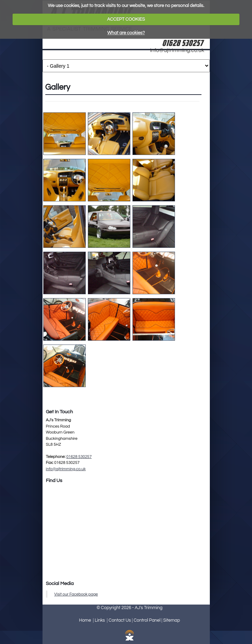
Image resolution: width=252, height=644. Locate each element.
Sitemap (171, 620)
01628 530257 (79, 457)
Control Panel (147, 620)
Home (85, 620)
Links (100, 620)
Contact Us (120, 620)
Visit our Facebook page (76, 594)
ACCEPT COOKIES (126, 19)
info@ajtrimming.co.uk (66, 469)
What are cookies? (126, 33)
